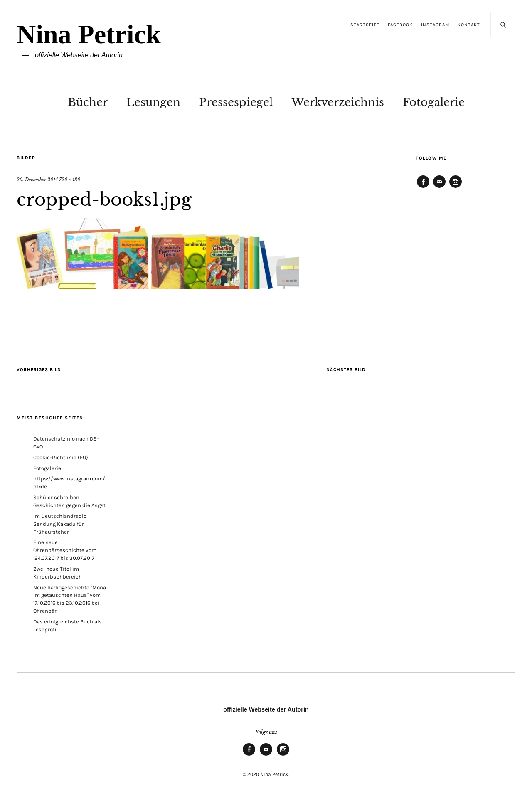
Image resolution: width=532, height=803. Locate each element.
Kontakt (469, 25)
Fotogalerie (434, 102)
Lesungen (153, 102)
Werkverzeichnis (338, 102)
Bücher (88, 102)
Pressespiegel (236, 102)
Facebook (400, 25)
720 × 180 (70, 180)
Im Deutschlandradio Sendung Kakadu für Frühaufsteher (60, 524)
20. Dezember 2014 (37, 180)
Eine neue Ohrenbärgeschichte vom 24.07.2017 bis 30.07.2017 (65, 550)
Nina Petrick (89, 34)
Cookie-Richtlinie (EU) (61, 457)
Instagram (435, 25)
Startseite (365, 25)
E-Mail (439, 187)
